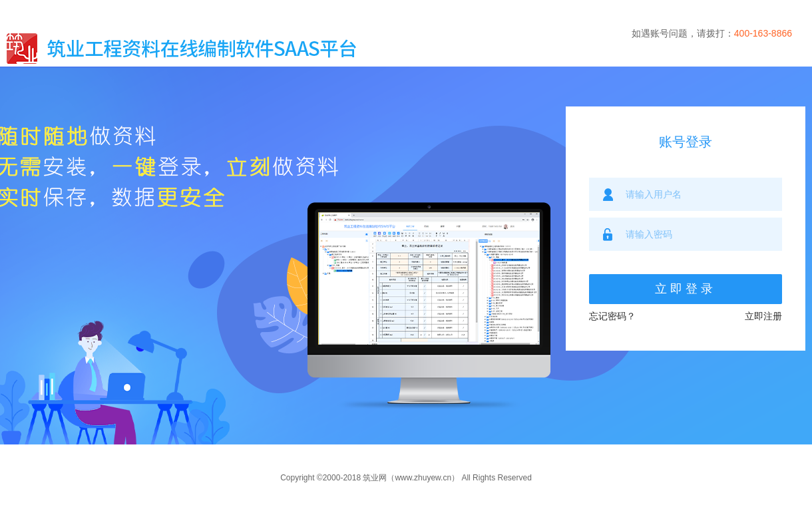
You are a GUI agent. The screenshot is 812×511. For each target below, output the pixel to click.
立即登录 (686, 289)
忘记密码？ (612, 316)
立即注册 (763, 316)
